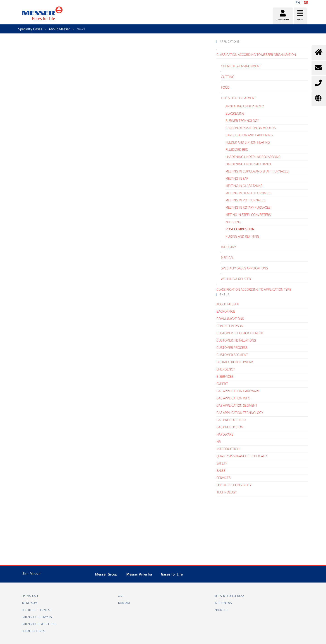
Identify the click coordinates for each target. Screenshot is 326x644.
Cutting (228, 77)
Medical (227, 258)
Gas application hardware (238, 391)
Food (225, 87)
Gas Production (230, 427)
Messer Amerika (139, 574)
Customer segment (232, 355)
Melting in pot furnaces (245, 200)
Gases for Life (172, 574)
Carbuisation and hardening (249, 135)
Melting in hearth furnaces (248, 193)
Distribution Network (235, 362)
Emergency (225, 369)
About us (221, 610)
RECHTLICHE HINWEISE (36, 610)
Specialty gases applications (244, 268)
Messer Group (106, 574)
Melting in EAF (237, 179)
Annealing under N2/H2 (245, 106)
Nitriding (233, 222)
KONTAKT (124, 603)
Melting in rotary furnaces (248, 208)
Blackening (235, 113)
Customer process (232, 348)
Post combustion (240, 229)
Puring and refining (242, 236)
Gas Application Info (233, 398)
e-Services (225, 377)
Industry (228, 247)
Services (223, 478)
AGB (121, 596)
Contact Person (230, 326)
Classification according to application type (254, 290)
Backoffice (226, 311)
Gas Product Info (231, 420)
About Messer (59, 29)
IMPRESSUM (29, 603)
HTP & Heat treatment (239, 98)
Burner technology (242, 121)
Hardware (225, 434)
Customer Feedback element (240, 333)
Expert (222, 384)
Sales (221, 471)
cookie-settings (33, 631)
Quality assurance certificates (242, 456)
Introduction (228, 449)
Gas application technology (240, 413)
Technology (227, 492)
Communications (230, 319)
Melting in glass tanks (244, 186)
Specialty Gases (30, 29)
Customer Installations (236, 340)
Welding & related (236, 279)
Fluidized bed (237, 150)
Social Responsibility (234, 485)
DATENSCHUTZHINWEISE (37, 617)
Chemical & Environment (241, 66)
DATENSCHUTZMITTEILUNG (39, 624)
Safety (222, 463)
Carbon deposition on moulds (250, 128)
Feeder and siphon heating (248, 142)
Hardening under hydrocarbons (253, 157)
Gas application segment (237, 406)
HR (219, 442)
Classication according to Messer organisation (256, 55)
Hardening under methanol (249, 164)
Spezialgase (30, 596)
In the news (223, 603)
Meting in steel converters (248, 215)
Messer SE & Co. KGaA (229, 596)
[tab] (262, 42)
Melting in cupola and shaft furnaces (257, 171)
